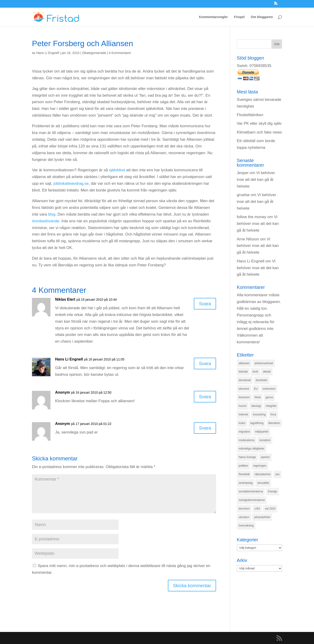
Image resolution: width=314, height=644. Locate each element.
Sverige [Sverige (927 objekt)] (272, 491)
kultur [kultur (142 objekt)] (242, 423)
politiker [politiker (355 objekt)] (243, 466)
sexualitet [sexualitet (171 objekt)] (263, 483)
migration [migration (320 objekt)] (244, 432)
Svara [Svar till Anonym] (205, 397)
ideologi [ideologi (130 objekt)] (256, 406)
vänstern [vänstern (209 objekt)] (244, 517)
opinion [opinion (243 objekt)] (265, 457)
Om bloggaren (262, 17)
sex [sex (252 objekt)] (278, 474)
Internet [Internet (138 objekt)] (243, 414)
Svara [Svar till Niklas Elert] (205, 304)
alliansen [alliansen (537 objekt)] (244, 363)
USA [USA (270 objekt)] (257, 509)
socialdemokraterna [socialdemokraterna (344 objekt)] (251, 491)
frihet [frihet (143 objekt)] (258, 397)
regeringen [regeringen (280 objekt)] (260, 466)
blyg (52, 214)
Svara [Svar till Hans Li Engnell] (205, 363)
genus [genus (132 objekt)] (269, 397)
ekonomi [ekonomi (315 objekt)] (244, 389)
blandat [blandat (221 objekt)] (243, 372)
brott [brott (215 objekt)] (255, 372)
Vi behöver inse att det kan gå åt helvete (256, 180)
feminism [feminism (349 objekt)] (244, 397)
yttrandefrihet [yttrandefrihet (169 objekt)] (262, 517)
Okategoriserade (94, 53)
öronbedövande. (46, 221)
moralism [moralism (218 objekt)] (265, 440)
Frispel (239, 17)
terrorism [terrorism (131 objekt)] (244, 509)
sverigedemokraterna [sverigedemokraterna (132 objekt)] (252, 500)
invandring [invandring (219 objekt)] (259, 414)
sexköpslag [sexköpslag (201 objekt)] (246, 483)
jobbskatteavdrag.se (71, 183)
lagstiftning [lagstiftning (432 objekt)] (257, 423)
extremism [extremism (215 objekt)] (269, 389)
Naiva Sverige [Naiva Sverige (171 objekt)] (247, 457)
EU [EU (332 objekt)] (256, 389)
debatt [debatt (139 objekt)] (267, 372)
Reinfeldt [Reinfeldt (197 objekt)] (244, 474)
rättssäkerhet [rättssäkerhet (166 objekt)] (262, 474)
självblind (117, 170)
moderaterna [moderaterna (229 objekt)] (247, 440)
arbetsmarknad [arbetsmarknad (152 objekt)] (264, 363)
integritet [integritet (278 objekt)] (271, 406)
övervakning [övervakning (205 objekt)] (246, 526)
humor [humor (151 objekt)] (243, 406)
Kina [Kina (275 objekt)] (273, 414)
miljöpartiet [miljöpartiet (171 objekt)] (262, 432)
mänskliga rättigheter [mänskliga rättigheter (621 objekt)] (252, 449)
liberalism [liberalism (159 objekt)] (274, 423)
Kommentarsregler (213, 17)
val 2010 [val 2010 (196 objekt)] (270, 509)
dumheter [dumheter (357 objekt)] (262, 380)
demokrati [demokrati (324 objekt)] (245, 380)
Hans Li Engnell (48, 53)
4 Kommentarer (120, 53)
